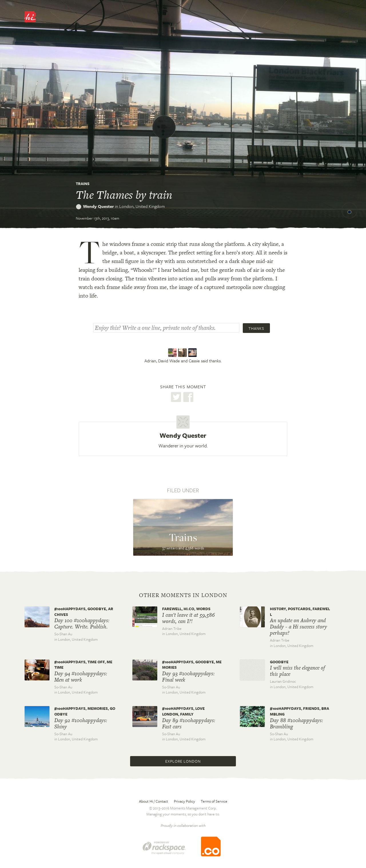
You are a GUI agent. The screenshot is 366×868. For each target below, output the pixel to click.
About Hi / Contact (154, 801)
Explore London (183, 761)
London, (142, 206)
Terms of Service (214, 801)
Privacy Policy (184, 801)
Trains (83, 184)
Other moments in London (183, 595)
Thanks (256, 328)
